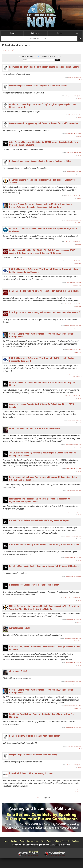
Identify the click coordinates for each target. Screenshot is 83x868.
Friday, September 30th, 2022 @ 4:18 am (74, 619)
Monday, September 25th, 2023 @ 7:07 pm (74, 396)
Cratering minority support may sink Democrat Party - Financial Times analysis (44, 123)
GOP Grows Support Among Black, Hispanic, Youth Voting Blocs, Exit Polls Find (44, 545)
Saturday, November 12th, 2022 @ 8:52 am (74, 576)
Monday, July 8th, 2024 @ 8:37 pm (75, 115)
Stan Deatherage (78, 447)
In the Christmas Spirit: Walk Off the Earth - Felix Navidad (35, 429)
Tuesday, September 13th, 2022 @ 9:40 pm (73, 727)
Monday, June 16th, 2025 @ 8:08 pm (75, 77)
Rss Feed (75, 841)
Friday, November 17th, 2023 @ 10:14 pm (74, 242)
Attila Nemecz (79, 245)
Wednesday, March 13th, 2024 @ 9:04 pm (74, 134)
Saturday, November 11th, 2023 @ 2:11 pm (74, 261)
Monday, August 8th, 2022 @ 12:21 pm (74, 765)
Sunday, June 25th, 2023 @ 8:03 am (75, 420)
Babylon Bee (79, 198)
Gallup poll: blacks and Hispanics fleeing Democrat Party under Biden (40, 161)
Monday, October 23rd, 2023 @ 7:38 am (74, 350)
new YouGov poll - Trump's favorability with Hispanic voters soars (38, 86)
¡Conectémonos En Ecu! (20, 628)
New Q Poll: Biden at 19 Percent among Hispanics (31, 773)
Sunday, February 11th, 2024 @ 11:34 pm (74, 153)
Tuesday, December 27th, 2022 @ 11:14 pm (73, 444)
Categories (36, 33)
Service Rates (33, 841)
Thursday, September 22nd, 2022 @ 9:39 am (73, 681)
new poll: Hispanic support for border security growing (33, 755)
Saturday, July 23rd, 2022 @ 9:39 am (75, 789)
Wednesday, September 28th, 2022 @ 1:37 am (73, 638)
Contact (14, 841)
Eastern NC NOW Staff (77, 285)
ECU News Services (78, 641)
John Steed (79, 80)
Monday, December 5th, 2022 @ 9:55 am (74, 490)
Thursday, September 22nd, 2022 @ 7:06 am (73, 706)
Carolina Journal (78, 263)
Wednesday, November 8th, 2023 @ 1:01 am (73, 325)
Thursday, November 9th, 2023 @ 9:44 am (74, 282)
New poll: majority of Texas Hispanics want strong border (34, 736)
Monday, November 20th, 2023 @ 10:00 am (74, 220)
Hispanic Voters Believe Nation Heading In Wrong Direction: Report (39, 520)
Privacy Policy (46, 841)
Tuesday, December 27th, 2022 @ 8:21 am (74, 469)
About (22, 841)
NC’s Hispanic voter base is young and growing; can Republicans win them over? (45, 312)
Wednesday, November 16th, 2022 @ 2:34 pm (73, 558)
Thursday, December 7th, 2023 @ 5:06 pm (74, 196)
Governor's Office (78, 223)
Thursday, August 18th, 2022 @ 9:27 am (74, 746)
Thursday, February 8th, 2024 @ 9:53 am (74, 171)
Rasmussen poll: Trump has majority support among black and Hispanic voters (44, 67)
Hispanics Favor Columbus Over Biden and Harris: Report (34, 585)
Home (12, 33)
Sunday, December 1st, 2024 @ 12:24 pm (74, 96)
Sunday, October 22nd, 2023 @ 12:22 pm (74, 374)
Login (59, 33)
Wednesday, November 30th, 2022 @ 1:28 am (73, 536)
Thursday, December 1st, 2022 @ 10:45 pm (73, 512)
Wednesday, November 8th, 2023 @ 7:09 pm (73, 304)
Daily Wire (79, 155)
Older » (38, 797)
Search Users (8, 50)
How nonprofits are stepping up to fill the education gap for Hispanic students (44, 291)
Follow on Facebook (62, 841)
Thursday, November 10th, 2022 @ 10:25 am (73, 598)
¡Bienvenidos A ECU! (18, 671)
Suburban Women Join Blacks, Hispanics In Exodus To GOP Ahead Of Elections (44, 566)
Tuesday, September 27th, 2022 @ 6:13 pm (73, 663)
